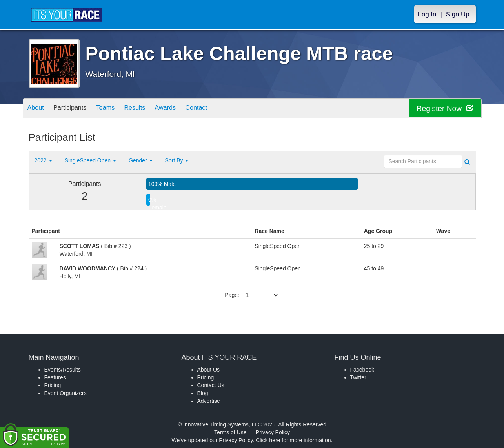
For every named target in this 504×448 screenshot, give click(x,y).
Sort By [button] (177, 160)
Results (148, 109)
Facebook (362, 370)
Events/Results (63, 370)
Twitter (358, 377)
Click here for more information (293, 440)
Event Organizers (66, 393)
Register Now (444, 108)
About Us (209, 370)
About (38, 109)
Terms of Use (230, 432)
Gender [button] (141, 160)
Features (55, 377)
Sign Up (458, 14)
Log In (427, 14)
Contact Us (211, 385)
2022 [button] (43, 160)
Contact (218, 109)
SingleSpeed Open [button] (90, 160)
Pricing (53, 385)
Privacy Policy (273, 432)
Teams (115, 109)
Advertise (209, 401)
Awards (183, 109)
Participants (76, 109)
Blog (203, 393)
